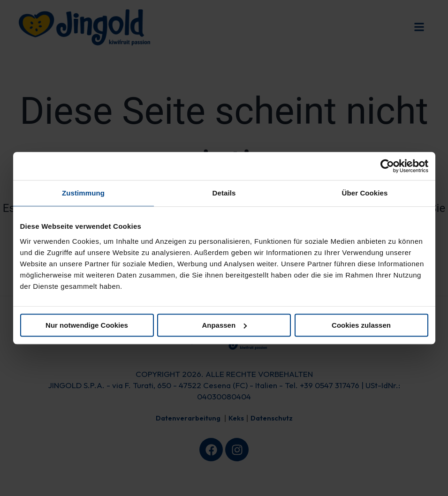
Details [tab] (224, 193)
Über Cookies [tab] (365, 193)
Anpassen (224, 325)
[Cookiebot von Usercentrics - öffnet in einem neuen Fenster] (387, 166)
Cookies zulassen (361, 325)
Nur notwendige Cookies (87, 325)
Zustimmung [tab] (83, 193)
